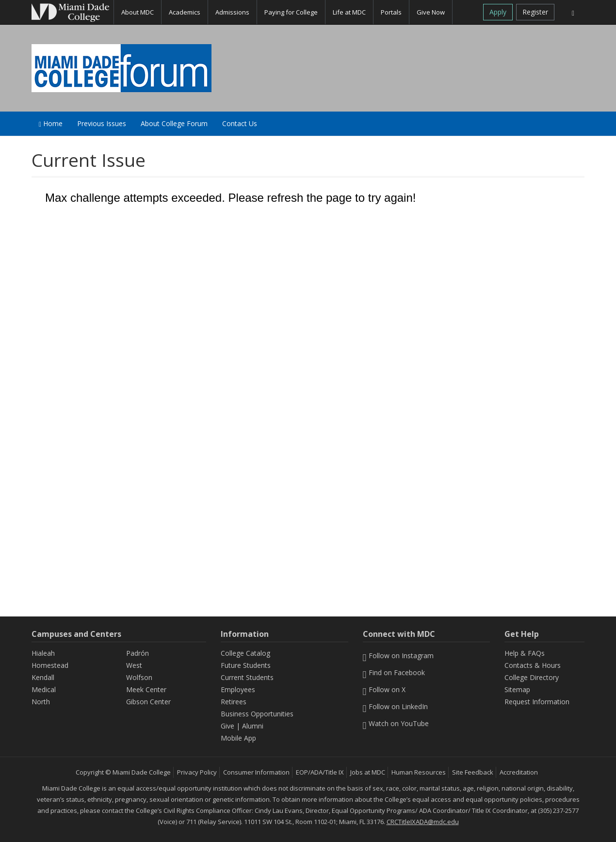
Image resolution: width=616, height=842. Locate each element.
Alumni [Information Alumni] (253, 726)
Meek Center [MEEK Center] (146, 689)
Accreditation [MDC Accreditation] (519, 772)
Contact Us (240, 123)
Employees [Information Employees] (238, 689)
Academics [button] (185, 12)
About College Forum (174, 123)
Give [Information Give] (227, 726)
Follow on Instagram (398, 656)
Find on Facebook (394, 672)
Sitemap (517, 689)
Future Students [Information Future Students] (246, 665)
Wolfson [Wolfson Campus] (139, 677)
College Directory (532, 677)
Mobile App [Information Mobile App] (238, 738)
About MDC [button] (138, 12)
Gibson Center (148, 702)
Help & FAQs (525, 653)
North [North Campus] (41, 702)
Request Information (537, 702)
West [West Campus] (134, 665)
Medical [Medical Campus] (44, 689)
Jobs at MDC (368, 772)
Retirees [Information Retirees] (234, 702)
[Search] (573, 12)
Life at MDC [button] (349, 12)
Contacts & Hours (533, 665)
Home (51, 123)
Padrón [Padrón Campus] (138, 653)
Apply (498, 12)
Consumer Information (256, 772)
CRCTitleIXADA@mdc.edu (423, 822)
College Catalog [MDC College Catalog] (245, 653)
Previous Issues (102, 123)
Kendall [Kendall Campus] (43, 677)
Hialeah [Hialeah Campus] (43, 653)
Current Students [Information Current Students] (247, 677)
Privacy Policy (197, 772)
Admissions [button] (232, 12)
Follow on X (384, 689)
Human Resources (419, 772)
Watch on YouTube (396, 723)
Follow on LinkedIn (396, 706)
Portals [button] (391, 12)
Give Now (431, 12)
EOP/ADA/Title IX (320, 772)
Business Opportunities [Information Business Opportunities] (257, 714)
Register (535, 12)
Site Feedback (473, 772)
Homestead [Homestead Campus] (50, 665)
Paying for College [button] (291, 12)
